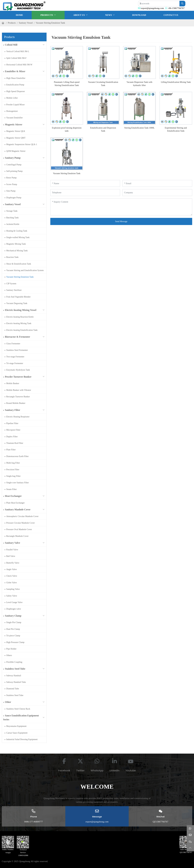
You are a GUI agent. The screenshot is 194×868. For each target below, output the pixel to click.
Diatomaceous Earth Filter (17, 456)
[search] (182, 4)
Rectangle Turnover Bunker (18, 397)
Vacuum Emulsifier (14, 118)
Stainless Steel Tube (15, 669)
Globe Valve (11, 583)
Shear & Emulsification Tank (19, 264)
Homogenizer (12, 111)
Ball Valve (11, 556)
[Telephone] (85, 193)
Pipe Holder (11, 649)
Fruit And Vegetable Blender (18, 297)
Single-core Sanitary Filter (18, 483)
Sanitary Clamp (13, 616)
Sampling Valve (13, 589)
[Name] (85, 183)
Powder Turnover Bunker (18, 377)
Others (9, 655)
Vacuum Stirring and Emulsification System (25, 270)
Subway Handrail (14, 676)
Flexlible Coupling (14, 662)
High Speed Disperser (16, 91)
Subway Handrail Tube (16, 682)
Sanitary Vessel (13, 204)
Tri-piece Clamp (13, 636)
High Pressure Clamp (15, 642)
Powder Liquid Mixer (15, 105)
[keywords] (159, 4)
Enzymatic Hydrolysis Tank (18, 370)
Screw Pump (12, 184)
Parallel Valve (12, 550)
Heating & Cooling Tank (17, 231)
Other (8, 702)
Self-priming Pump (14, 171)
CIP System (11, 284)
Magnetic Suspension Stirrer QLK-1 (22, 144)
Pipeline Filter (12, 423)
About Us (79, 15)
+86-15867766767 (176, 8)
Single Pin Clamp (14, 622)
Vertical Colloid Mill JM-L (18, 51)
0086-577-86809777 (34, 822)
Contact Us (171, 15)
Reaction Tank (12, 257)
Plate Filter (11, 450)
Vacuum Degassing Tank (17, 303)
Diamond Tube (13, 689)
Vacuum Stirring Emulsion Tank (20, 277)
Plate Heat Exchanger (15, 503)
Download (139, 15)
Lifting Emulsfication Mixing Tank (176, 82)
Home (19, 15)
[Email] (157, 183)
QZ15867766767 (160, 822)
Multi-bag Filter (13, 463)
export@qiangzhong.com (152, 8)
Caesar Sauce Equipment (17, 733)
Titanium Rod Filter (15, 443)
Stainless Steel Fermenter (17, 350)
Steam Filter (11, 489)
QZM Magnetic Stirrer (16, 151)
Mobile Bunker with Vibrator (19, 390)
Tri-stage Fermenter (15, 363)
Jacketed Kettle (13, 224)
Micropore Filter (13, 430)
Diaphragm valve (14, 609)
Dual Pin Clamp (13, 629)
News (109, 15)
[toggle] (43, 45)
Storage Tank (12, 211)
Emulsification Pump (15, 85)
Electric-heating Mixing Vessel (21, 310)
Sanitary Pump (13, 158)
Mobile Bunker (13, 383)
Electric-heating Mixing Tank (19, 323)
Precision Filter (13, 470)
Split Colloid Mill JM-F (16, 58)
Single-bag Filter (13, 476)
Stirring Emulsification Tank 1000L (139, 128)
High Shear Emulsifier (16, 78)
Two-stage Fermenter (15, 357)
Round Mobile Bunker (16, 403)
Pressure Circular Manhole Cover (20, 523)
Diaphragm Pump (14, 198)
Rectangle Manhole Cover (17, 536)
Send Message (121, 221)
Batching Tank (12, 218)
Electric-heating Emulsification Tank (22, 330)
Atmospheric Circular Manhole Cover (22, 516)
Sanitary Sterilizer (14, 290)
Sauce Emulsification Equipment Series (21, 718)
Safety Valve (12, 596)
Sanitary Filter (13, 410)
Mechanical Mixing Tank (17, 251)
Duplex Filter (12, 437)
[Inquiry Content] (121, 207)
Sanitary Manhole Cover (18, 510)
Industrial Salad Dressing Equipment (22, 739)
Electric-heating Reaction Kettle (20, 317)
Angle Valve (11, 569)
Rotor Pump (11, 178)
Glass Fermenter (13, 344)
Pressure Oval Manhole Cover (19, 529)
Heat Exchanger (13, 496)
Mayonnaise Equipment (16, 726)
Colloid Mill (11, 45)
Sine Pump (11, 191)
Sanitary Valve (12, 543)
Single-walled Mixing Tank (18, 237)
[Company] (157, 193)
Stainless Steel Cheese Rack (18, 709)
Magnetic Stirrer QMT (16, 138)
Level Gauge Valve (14, 602)
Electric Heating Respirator (18, 417)
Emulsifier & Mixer (15, 71)
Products (47, 15)
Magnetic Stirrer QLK (16, 131)
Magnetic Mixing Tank (16, 244)
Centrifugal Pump (14, 165)
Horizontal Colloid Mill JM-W (19, 65)
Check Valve (12, 576)
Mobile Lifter (12, 98)
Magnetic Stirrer (14, 125)
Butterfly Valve (13, 563)
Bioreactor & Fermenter (17, 337)
